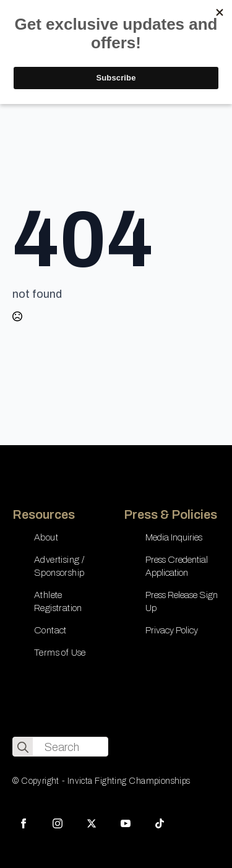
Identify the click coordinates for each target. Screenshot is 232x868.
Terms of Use (60, 653)
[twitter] (92, 823)
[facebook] (24, 823)
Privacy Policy (172, 630)
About (46, 537)
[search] (23, 747)
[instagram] (58, 823)
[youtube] (126, 823)
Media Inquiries (174, 537)
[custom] (160, 823)
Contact (50, 630)
